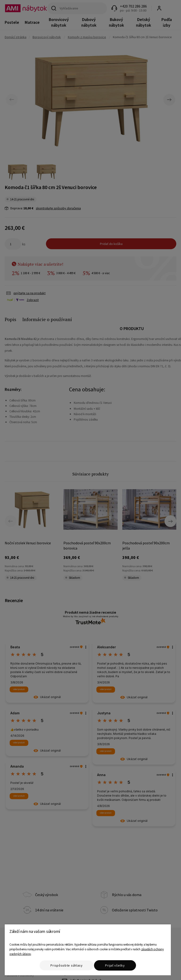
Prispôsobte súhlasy (66, 965)
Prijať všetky (115, 965)
